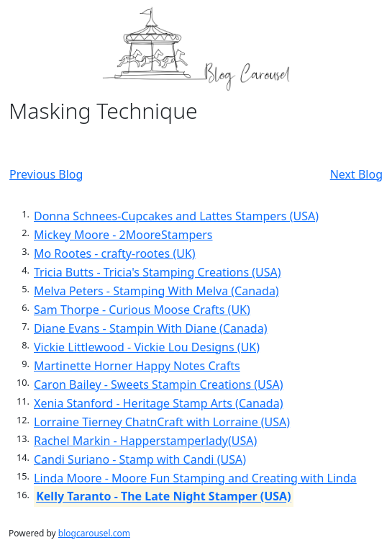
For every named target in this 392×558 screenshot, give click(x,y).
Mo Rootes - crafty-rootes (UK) (115, 253)
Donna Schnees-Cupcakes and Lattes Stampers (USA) (176, 216)
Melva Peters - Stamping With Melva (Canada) (156, 291)
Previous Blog (46, 174)
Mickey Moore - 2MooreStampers (123, 235)
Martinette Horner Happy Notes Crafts (137, 366)
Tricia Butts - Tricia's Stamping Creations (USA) (158, 272)
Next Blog (356, 174)
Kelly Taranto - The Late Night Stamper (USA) (163, 497)
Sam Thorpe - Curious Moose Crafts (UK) (142, 310)
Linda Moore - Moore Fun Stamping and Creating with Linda (195, 478)
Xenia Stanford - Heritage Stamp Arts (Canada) (158, 403)
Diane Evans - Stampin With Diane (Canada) (150, 328)
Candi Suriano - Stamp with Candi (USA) (140, 459)
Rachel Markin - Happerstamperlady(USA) (145, 441)
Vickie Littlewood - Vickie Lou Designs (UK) (147, 347)
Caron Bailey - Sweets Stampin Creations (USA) (159, 384)
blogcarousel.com (94, 533)
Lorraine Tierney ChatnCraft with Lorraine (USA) (162, 422)
